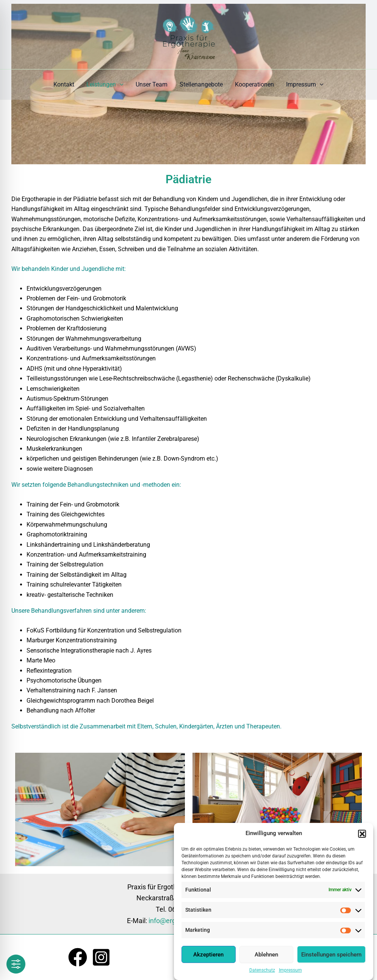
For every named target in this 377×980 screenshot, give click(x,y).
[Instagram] (101, 957)
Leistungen (105, 85)
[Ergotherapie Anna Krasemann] (189, 34)
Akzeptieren (208, 955)
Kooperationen (254, 84)
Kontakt (64, 84)
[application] (120, 85)
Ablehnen (266, 955)
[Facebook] (78, 957)
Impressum (290, 971)
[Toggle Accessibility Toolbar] (16, 964)
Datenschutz (262, 971)
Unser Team (152, 84)
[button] (362, 834)
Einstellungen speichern (331, 955)
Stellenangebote (201, 84)
